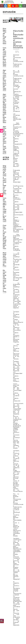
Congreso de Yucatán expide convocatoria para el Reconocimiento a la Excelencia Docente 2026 (4, 57)
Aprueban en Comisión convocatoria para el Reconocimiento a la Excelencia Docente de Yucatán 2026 (4, 80)
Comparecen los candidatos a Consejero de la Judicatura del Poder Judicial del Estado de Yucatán (4, 237)
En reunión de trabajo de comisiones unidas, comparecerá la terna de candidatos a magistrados (4, 281)
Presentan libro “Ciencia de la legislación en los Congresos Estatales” (4, 36)
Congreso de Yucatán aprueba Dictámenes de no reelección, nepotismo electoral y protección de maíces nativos (4, 210)
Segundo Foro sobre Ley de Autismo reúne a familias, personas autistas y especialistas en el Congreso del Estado (4, 180)
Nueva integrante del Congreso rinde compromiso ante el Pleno (4, 259)
